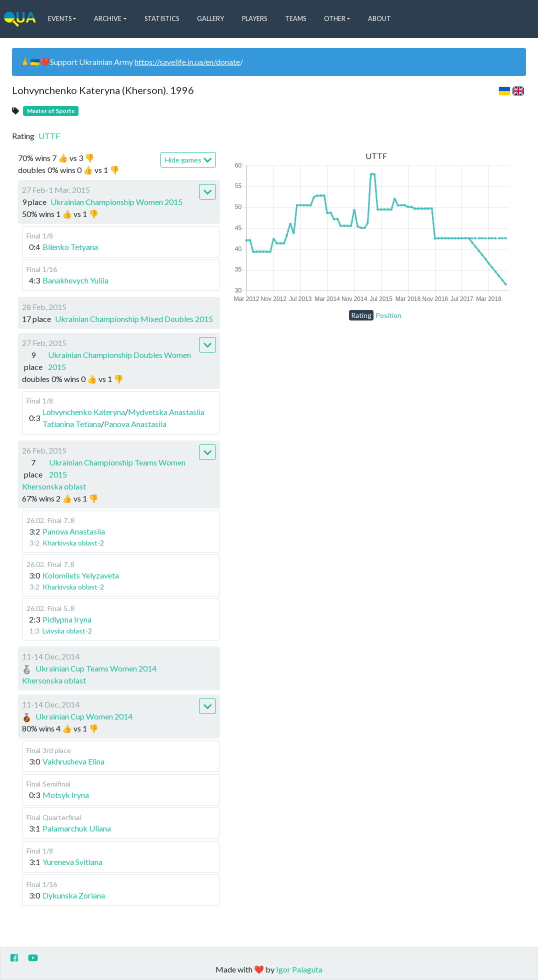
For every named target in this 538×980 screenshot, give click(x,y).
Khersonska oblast (54, 486)
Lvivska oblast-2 (67, 631)
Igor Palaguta (299, 969)
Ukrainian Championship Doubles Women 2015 (119, 361)
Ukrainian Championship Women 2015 (116, 202)
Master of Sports (51, 111)
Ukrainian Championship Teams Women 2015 (117, 468)
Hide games (188, 160)
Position (388, 315)
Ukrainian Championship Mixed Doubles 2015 (134, 319)
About (379, 18)
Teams (295, 18)
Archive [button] (108, 18)
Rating (361, 315)
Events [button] (60, 18)
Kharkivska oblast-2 (73, 543)
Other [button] (335, 18)
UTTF (49, 136)
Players (254, 18)
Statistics (162, 18)
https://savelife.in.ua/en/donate (187, 62)
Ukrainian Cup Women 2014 (84, 716)
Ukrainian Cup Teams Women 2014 (96, 668)
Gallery (210, 18)
